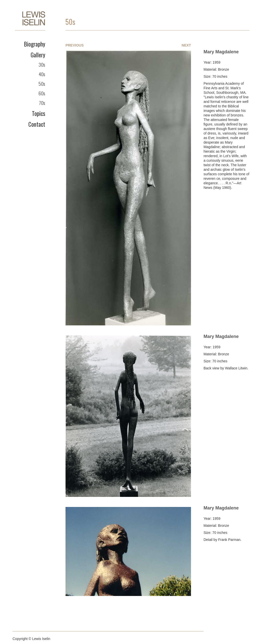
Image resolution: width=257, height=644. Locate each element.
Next (186, 45)
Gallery (38, 55)
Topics (39, 113)
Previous (75, 45)
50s (42, 83)
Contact (37, 124)
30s (42, 64)
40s (42, 74)
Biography (35, 44)
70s (42, 103)
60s (42, 93)
